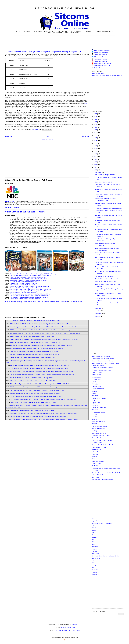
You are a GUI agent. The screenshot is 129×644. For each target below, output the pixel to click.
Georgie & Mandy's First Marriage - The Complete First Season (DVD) (31, 279)
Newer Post (9, 137)
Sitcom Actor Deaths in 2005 (103, 182)
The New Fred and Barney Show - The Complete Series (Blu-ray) (29, 296)
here (85, 103)
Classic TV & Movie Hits (99, 407)
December (99, 172)
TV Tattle (94, 417)
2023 (96, 122)
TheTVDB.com (96, 466)
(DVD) (45, 280)
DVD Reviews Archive (76, 302)
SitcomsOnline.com (68, 628)
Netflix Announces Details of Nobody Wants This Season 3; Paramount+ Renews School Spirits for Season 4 (42, 372)
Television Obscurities (98, 412)
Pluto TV (94, 551)
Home (47, 137)
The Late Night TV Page (99, 447)
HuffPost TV (95, 410)
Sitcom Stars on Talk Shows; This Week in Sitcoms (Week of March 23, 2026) (33, 381)
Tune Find (95, 454)
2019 (96, 133)
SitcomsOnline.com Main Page (101, 356)
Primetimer (95, 396)
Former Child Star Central (99, 426)
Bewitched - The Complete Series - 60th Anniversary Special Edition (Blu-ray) (33, 274)
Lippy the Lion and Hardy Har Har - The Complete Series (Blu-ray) (29, 291)
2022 (96, 125)
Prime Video (95, 554)
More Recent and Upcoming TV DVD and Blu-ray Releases (23, 302)
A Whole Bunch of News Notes (104, 276)
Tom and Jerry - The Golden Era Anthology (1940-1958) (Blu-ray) (29, 289)
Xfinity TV (95, 570)
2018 (96, 135)
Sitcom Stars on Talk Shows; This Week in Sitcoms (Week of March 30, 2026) (33, 358)
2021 (96, 127)
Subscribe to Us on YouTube (102, 63)
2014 (96, 146)
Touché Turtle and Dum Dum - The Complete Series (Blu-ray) (28, 277)
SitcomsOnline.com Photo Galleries (102, 361)
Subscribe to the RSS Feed (102, 66)
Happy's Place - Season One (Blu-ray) (21, 283)
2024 (96, 119)
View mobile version (47, 140)
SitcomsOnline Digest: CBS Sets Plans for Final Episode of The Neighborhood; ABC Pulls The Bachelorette (42, 384)
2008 (96, 162)
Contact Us (96, 68)
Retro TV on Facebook (98, 421)
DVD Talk (95, 457)
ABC (93, 519)
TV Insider (95, 384)
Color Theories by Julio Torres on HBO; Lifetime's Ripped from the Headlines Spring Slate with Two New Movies (43, 399)
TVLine (94, 382)
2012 (96, 151)
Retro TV (94, 419)
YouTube (94, 572)
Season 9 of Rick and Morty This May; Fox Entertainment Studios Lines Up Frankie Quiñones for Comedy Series (43, 413)
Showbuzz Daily (97, 377)
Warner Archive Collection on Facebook (103, 445)
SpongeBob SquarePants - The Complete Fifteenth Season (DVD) (29, 286)
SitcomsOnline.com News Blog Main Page (68, 631)
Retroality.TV (96, 424)
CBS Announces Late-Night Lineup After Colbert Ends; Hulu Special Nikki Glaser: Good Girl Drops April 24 (42, 330)
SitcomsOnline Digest (98, 73)
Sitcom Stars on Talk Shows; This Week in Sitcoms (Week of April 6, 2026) (32, 336)
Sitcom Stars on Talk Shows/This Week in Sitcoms (107, 75)
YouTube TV (95, 575)
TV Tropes (95, 471)
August (98, 316)
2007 (96, 165)
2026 (96, 114)
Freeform (94, 535)
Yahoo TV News (97, 375)
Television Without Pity (98, 428)
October (98, 311)
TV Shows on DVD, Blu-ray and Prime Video (55, 302)
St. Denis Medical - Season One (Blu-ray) (22, 282)
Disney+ (94, 530)
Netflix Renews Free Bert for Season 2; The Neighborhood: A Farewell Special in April (35, 396)
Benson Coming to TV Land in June (106, 282)
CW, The (94, 528)
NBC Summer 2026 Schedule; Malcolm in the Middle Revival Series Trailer (32, 410)
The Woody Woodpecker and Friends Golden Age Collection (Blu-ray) (31, 294)
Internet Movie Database (99, 398)
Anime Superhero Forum (99, 433)
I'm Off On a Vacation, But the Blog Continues (109, 208)
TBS (93, 561)
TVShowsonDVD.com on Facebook (102, 368)
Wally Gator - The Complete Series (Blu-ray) (23, 292)
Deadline (94, 391)
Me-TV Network (96, 449)
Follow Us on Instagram (101, 61)
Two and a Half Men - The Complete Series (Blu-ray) (25, 288)
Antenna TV (95, 452)
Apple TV (94, 521)
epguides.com (96, 403)
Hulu (93, 540)
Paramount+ (95, 547)
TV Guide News (96, 379)
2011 (96, 154)
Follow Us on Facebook (101, 52)
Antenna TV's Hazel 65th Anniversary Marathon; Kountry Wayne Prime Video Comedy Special (38, 416)
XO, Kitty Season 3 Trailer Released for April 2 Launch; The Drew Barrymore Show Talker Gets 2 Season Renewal (44, 419)
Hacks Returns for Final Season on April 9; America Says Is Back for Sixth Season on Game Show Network (42, 375)
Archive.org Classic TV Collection (102, 523)
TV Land (94, 565)
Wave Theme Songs (98, 461)
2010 (96, 157)
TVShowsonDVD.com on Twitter (101, 370)
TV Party (94, 431)
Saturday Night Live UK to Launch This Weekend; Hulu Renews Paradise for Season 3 (36, 393)
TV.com (94, 400)
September (99, 314)
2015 (96, 143)
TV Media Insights (97, 442)
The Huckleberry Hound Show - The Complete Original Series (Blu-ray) (31, 276)
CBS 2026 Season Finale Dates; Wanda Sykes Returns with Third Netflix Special (34, 352)
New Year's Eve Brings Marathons (105, 175)
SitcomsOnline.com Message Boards (103, 359)
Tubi (93, 563)
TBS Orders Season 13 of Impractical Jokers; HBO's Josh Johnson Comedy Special (35, 387)
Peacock (94, 549)
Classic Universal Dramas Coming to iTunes (108, 279)
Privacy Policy (60, 634)
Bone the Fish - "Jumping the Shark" (103, 480)
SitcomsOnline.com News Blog (64, 8)
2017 (96, 138)
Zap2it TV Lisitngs (97, 372)
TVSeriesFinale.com (98, 389)
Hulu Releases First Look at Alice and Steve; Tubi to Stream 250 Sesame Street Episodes (37, 348)
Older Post (86, 137)
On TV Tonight (96, 477)
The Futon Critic (96, 386)
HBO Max (95, 537)
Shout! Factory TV (97, 558)
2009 (96, 159)
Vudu (93, 568)
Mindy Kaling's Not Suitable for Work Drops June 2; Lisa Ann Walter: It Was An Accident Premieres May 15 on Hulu (44, 327)
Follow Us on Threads (100, 59)
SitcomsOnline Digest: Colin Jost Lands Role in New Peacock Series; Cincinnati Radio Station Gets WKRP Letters (44, 339)
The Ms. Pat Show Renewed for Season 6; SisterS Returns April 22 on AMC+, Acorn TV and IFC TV (40, 365)
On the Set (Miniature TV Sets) (101, 435)
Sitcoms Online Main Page (101, 50)
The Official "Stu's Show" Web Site (102, 440)
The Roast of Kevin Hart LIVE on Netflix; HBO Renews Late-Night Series (32, 378)
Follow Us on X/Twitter (100, 55)
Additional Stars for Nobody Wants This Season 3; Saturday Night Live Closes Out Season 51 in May (40, 324)
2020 (96, 130)
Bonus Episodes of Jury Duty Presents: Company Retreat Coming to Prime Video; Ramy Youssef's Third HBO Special (45, 333)
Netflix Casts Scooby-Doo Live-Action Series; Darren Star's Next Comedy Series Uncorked (37, 390)
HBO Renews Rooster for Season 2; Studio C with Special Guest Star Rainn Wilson (35, 321)
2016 (96, 141)
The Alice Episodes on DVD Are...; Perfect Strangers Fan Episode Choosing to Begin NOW (43, 52)
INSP (93, 459)
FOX (93, 533)
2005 (96, 170)
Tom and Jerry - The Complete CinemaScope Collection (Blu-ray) (29, 297)
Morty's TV (95, 405)
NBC (93, 542)
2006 (96, 167)
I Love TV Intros (96, 464)
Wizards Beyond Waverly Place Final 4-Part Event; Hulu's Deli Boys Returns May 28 (35, 342)
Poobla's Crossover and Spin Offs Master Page (106, 468)
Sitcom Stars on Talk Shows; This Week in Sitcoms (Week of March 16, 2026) (33, 402)
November (99, 308)
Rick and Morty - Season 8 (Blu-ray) (21, 285)
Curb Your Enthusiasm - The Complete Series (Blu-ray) (26, 280)
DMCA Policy (70, 634)
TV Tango (95, 414)
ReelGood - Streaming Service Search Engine (105, 556)
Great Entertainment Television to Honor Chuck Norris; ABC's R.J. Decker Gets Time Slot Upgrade (39, 368)
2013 (96, 149)
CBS (93, 526)
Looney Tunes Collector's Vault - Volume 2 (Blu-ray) (25, 299)
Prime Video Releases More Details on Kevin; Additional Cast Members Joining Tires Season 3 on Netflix (41, 345)
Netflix (94, 544)
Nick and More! (96, 438)
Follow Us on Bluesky (100, 57)
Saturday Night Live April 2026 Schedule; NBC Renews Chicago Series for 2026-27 (35, 355)
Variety (94, 393)
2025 (96, 117)
